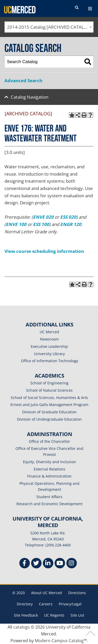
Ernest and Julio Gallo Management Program (49, 405)
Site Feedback (26, 615)
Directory (25, 604)
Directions (77, 593)
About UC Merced (47, 593)
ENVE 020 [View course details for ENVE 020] (43, 217)
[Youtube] (60, 564)
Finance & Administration (49, 476)
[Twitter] (36, 564)
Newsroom (49, 339)
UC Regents (54, 615)
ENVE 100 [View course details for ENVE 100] (16, 224)
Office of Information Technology (50, 361)
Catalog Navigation (30, 97)
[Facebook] (25, 564)
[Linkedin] (48, 564)
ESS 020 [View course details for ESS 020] (68, 217)
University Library (49, 354)
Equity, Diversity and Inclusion (50, 462)
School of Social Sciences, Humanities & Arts (49, 398)
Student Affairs (49, 497)
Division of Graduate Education (49, 412)
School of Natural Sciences (49, 390)
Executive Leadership (49, 346)
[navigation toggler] (90, 9)
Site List (77, 615)
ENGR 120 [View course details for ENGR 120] (71, 224)
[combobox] (49, 27)
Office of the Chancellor (49, 441)
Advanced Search (23, 80)
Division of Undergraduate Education (49, 419)
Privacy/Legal (70, 604)
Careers (46, 604)
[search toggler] (77, 8)
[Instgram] (72, 564)
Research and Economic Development (50, 504)
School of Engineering (49, 383)
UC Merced (49, 332)
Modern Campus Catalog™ (61, 641)
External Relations (50, 469)
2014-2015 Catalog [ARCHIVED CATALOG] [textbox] (50, 27)
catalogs (22, 627)
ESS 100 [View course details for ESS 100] (41, 224)
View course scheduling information (44, 251)
